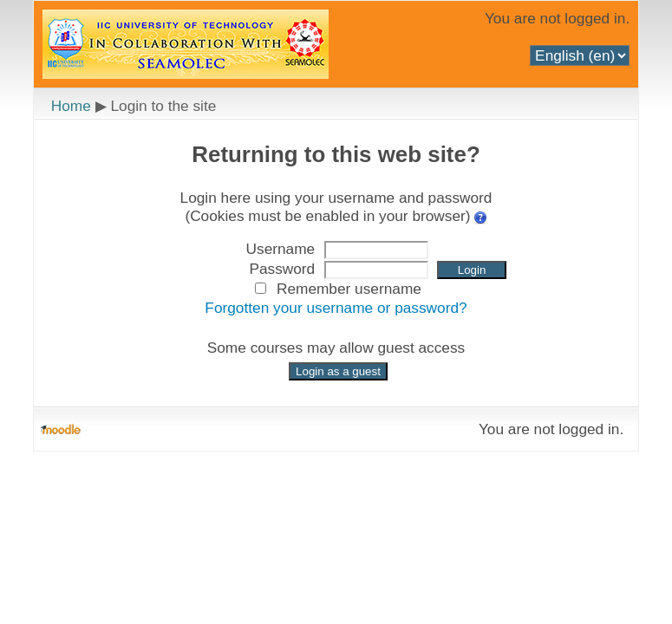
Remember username (349, 289)
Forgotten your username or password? (336, 308)
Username (281, 249)
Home (71, 106)
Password (282, 269)
